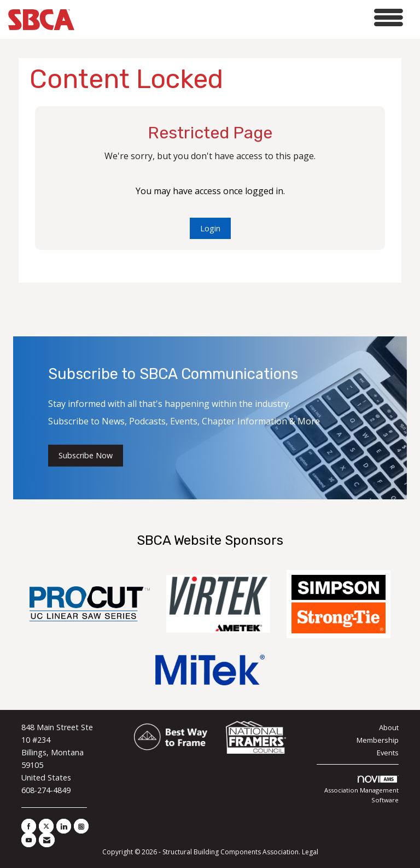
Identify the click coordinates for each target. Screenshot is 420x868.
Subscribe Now (86, 455)
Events (388, 753)
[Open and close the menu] (242, 18)
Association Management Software (361, 790)
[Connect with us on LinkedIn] (64, 826)
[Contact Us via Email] (47, 840)
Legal (310, 852)
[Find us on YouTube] (29, 840)
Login (210, 228)
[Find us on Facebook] (29, 826)
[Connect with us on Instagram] (81, 826)
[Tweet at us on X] (46, 826)
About (389, 727)
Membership (378, 740)
